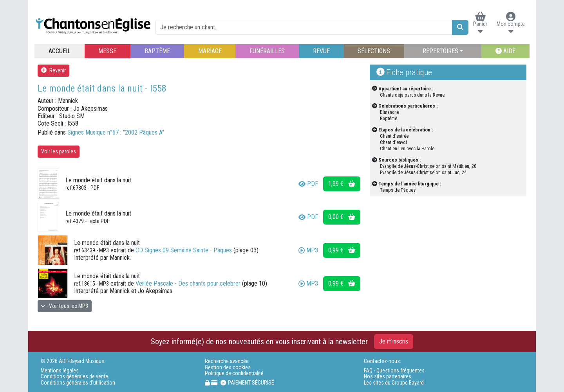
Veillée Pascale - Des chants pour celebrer (188, 283)
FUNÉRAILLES (267, 51)
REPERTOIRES (440, 51)
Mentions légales (60, 371)
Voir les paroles (59, 151)
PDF (308, 184)
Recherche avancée (227, 361)
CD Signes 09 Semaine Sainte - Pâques (184, 250)
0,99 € (342, 250)
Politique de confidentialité (234, 373)
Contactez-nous (382, 361)
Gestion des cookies (228, 368)
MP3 (308, 250)
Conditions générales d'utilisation (78, 383)
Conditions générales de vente (74, 377)
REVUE (321, 51)
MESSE (107, 51)
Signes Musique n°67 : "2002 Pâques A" (116, 132)
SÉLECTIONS (374, 51)
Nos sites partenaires (388, 377)
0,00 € (342, 217)
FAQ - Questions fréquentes (394, 371)
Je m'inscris (394, 341)
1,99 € (342, 184)
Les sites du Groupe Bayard (394, 383)
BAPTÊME (157, 51)
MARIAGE (210, 51)
